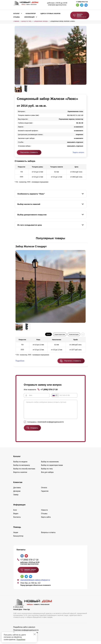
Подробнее (21, 640)
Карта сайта (46, 520)
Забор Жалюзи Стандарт (31, 246)
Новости (44, 513)
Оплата (44, 491)
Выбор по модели (20, 465)
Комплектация (74, 334)
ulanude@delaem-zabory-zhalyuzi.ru (35, 583)
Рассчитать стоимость (29, 152)
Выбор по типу (26, 21)
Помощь (17, 530)
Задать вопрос (78, 152)
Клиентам (18, 485)
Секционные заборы (41, 21)
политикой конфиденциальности (51, 425)
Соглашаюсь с (45, 425)
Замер (16, 498)
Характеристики (60, 334)
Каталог (16, 14)
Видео (16, 517)
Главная (16, 21)
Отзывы (17, 17)
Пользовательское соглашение (26, 636)
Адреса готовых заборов (50, 14)
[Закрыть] (35, 634)
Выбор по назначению (50, 465)
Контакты (17, 520)
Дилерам (17, 494)
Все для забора (47, 475)
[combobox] (55, 395)
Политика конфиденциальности (26, 633)
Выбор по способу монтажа (24, 472)
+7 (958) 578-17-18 (82, 2)
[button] (16, 238)
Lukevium (32, 630)
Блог (15, 513)
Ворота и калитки (20, 475)
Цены (48, 334)
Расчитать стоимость (73, 361)
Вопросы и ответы (48, 535)
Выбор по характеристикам (52, 468)
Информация (29, 17)
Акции (16, 535)
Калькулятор (31, 14)
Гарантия (45, 494)
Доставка (17, 491)
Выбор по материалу (22, 468)
